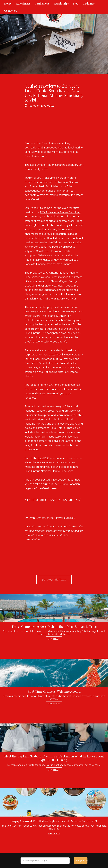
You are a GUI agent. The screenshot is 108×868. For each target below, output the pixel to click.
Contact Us (11, 11)
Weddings (89, 4)
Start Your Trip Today (54, 580)
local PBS (44, 458)
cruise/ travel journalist (60, 518)
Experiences (23, 4)
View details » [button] (54, 639)
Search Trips (61, 4)
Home (8, 4)
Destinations (42, 4)
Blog (76, 4)
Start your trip (81, 861)
